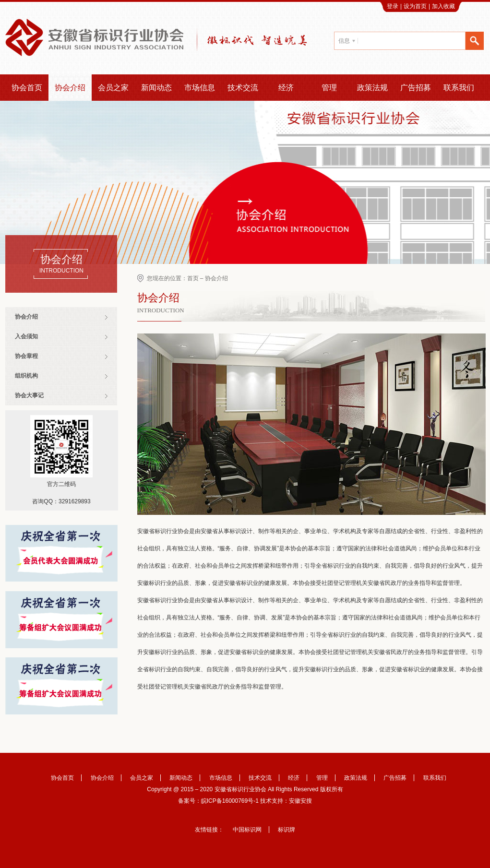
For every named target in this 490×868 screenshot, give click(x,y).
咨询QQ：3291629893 (61, 501)
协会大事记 (29, 395)
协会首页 (27, 88)
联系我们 (459, 88)
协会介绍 (70, 88)
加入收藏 (443, 6)
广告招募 (416, 88)
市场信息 (200, 88)
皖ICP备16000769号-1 (230, 801)
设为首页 (415, 6)
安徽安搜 (300, 801)
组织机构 (26, 376)
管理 (329, 88)
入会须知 (26, 336)
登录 (393, 6)
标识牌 (287, 830)
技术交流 (243, 88)
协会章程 (26, 356)
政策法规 (372, 88)
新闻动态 (156, 88)
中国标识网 (247, 830)
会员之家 (113, 88)
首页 (193, 278)
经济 (286, 88)
